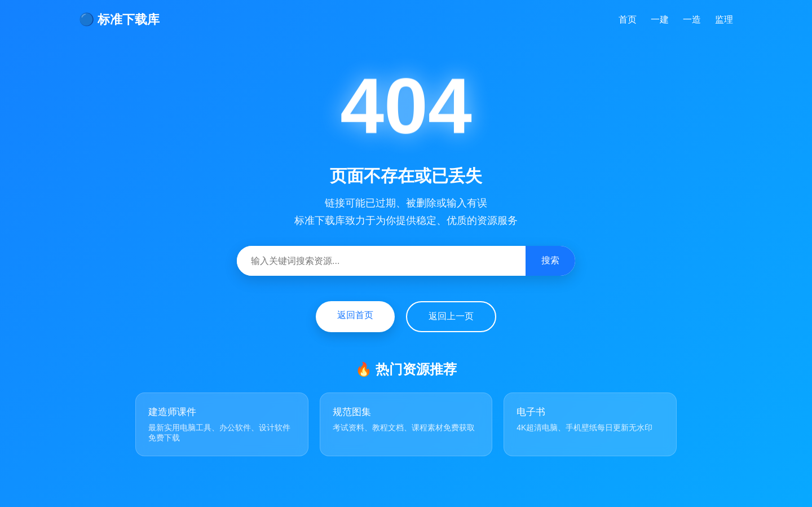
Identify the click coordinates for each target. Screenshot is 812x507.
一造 (692, 19)
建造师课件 (172, 412)
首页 (628, 19)
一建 (660, 19)
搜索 (550, 260)
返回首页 (355, 315)
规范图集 (352, 412)
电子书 (531, 412)
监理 (724, 19)
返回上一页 (451, 316)
